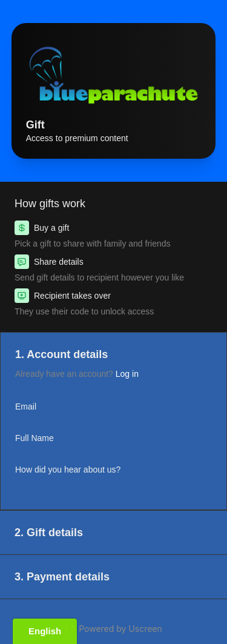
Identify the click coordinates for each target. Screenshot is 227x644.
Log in (127, 374)
